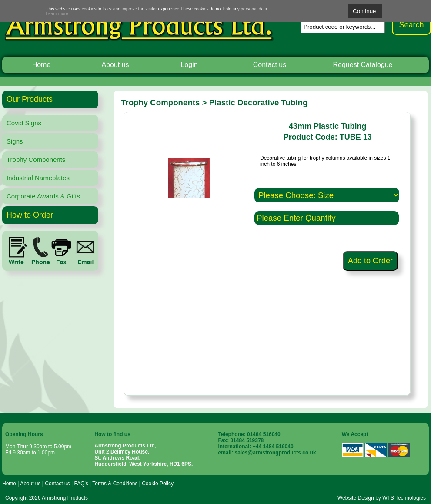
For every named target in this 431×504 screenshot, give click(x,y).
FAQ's (81, 484)
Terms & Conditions (115, 484)
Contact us (270, 65)
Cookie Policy (158, 484)
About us (115, 65)
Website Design (356, 498)
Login (189, 65)
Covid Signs (24, 123)
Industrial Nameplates (38, 178)
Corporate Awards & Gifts (43, 196)
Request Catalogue (363, 65)
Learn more (57, 14)
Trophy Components (36, 160)
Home (42, 65)
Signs (15, 141)
